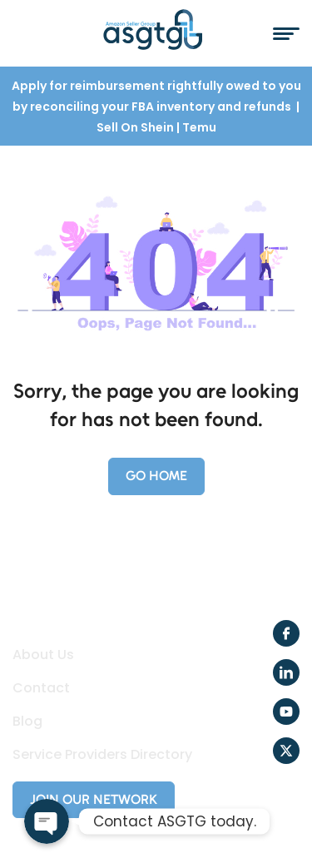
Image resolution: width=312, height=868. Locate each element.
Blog (27, 722)
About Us (43, 655)
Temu (199, 127)
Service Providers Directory (102, 755)
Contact (41, 688)
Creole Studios (112, 834)
